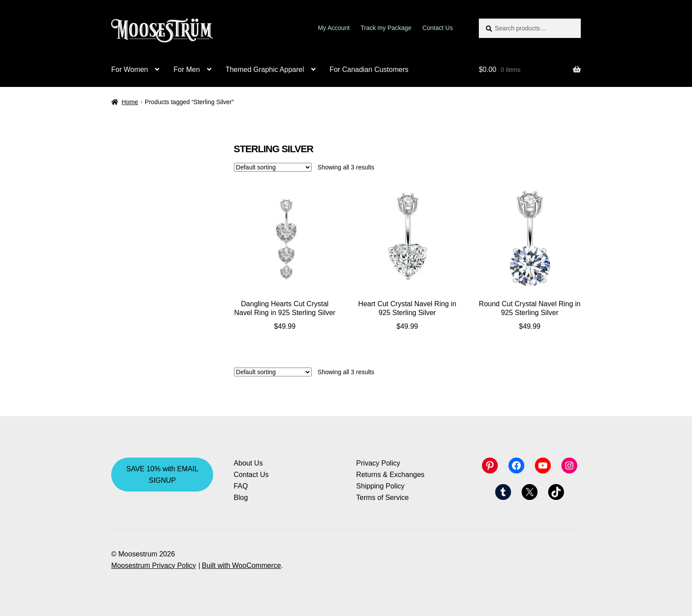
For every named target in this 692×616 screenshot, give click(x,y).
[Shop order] (273, 167)
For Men (187, 69)
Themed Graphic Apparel (265, 69)
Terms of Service (382, 498)
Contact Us (438, 28)
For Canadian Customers (369, 69)
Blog (241, 498)
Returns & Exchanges (390, 475)
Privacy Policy (378, 463)
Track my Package (386, 28)
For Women (130, 69)
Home (130, 102)
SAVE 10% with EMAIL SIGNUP (162, 475)
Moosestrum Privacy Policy (154, 565)
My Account (334, 28)
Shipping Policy (380, 486)
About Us (248, 463)
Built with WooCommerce (241, 565)
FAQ (241, 486)
